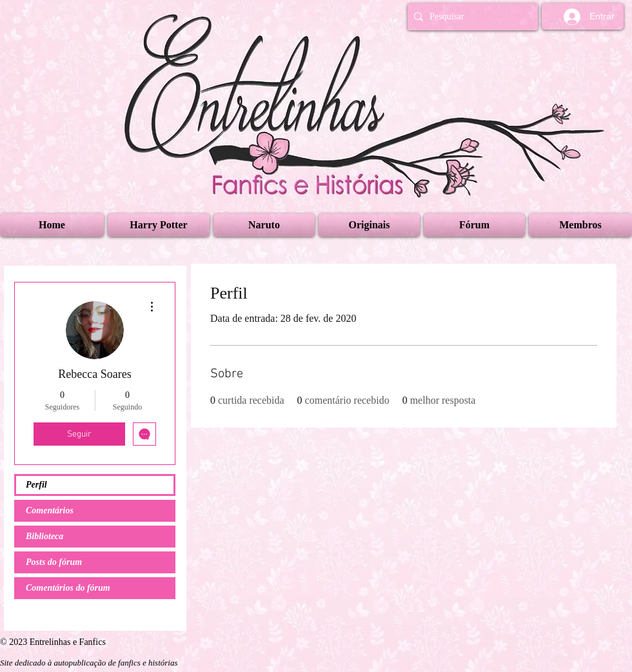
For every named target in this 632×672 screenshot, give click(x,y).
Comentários (50, 510)
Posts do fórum (54, 562)
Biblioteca (44, 536)
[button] (159, 225)
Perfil (36, 485)
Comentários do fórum (68, 588)
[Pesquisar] (470, 17)
